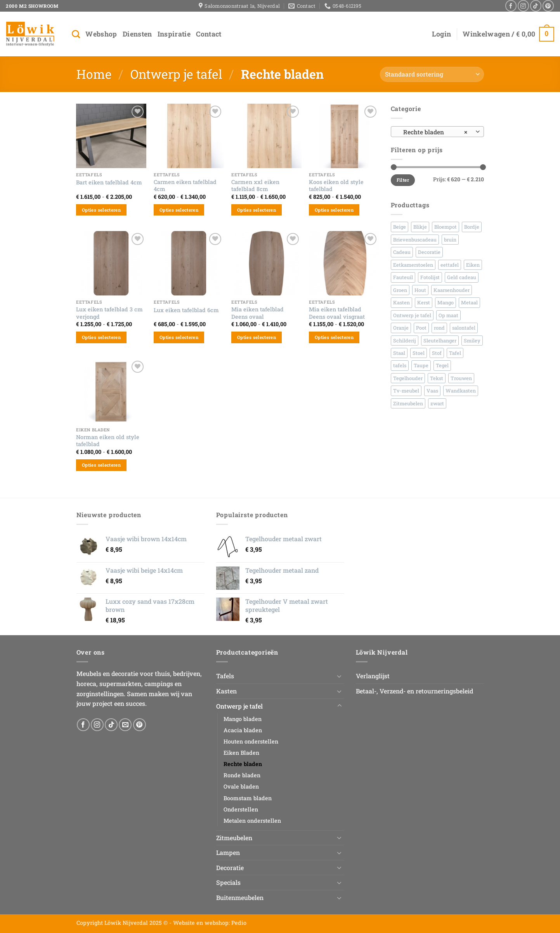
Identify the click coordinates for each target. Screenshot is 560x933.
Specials (228, 882)
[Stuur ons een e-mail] (125, 725)
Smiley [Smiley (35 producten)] (472, 341)
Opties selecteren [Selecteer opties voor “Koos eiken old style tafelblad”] (334, 210)
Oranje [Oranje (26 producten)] (401, 328)
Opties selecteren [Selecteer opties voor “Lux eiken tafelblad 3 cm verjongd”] (101, 337)
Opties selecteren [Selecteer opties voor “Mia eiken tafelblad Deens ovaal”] (257, 337)
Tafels (225, 676)
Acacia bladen (243, 730)
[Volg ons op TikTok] (536, 6)
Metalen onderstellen (252, 821)
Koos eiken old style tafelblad (336, 186)
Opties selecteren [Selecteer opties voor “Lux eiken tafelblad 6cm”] (179, 337)
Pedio (239, 923)
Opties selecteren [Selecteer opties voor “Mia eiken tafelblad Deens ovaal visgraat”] (334, 337)
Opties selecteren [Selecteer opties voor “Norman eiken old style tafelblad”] (101, 465)
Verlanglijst (373, 676)
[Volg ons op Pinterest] (548, 6)
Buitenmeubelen (240, 897)
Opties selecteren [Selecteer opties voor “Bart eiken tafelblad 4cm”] (101, 210)
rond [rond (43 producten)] (439, 328)
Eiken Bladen (241, 753)
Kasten (226, 691)
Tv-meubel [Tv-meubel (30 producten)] (406, 391)
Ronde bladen (242, 775)
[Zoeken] (76, 34)
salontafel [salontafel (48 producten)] (464, 328)
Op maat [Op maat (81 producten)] (448, 315)
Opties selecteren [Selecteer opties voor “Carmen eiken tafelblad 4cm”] (179, 210)
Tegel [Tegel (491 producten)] (442, 365)
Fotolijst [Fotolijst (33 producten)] (430, 277)
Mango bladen (243, 719)
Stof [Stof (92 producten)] (437, 353)
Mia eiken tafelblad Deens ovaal (257, 313)
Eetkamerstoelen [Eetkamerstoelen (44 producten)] (413, 265)
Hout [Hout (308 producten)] (420, 290)
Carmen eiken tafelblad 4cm (185, 186)
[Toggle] (340, 676)
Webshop (101, 34)
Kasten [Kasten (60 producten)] (401, 302)
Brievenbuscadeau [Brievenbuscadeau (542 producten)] (415, 240)
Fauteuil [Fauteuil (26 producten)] (403, 277)
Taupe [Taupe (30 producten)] (421, 365)
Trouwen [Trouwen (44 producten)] (461, 378)
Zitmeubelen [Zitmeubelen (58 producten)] (408, 403)
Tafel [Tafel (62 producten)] (455, 353)
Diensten (137, 34)
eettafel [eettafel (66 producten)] (450, 265)
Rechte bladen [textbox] (433, 132)
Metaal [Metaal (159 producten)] (469, 302)
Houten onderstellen (251, 741)
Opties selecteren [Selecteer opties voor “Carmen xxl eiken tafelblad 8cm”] (257, 210)
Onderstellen (241, 809)
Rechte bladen (243, 764)
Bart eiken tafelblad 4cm (109, 182)
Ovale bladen (241, 786)
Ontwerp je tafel (176, 74)
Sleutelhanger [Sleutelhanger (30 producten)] (440, 341)
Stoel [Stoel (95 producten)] (419, 353)
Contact (209, 34)
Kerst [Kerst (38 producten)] (424, 302)
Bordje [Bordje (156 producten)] (472, 227)
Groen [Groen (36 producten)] (400, 290)
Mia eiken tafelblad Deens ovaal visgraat (337, 313)
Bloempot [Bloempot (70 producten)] (446, 227)
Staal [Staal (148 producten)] (399, 353)
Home (94, 74)
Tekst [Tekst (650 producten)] (437, 378)
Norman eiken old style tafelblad (108, 441)
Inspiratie (174, 34)
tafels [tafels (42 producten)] (400, 365)
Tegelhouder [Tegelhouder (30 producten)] (408, 378)
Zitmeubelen (234, 838)
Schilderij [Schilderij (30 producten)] (405, 341)
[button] (441, 34)
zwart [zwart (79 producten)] (437, 403)
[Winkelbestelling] (432, 74)
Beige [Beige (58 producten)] (400, 227)
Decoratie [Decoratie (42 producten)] (429, 252)
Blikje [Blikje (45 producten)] (420, 227)
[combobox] (437, 132)
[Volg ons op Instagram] (523, 6)
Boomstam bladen (248, 798)
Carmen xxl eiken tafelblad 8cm (255, 186)
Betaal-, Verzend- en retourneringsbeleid (414, 691)
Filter (403, 180)
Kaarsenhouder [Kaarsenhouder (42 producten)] (452, 290)
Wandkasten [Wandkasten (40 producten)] (461, 391)
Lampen (228, 852)
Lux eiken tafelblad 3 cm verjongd (109, 313)
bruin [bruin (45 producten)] (450, 240)
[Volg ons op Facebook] (511, 6)
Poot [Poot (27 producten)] (421, 328)
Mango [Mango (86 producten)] (446, 302)
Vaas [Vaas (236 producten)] (432, 391)
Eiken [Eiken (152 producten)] (473, 265)
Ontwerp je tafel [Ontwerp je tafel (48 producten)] (412, 315)
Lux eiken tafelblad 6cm (186, 310)
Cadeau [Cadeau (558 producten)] (402, 252)
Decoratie (230, 868)
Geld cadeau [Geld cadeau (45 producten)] (462, 277)
